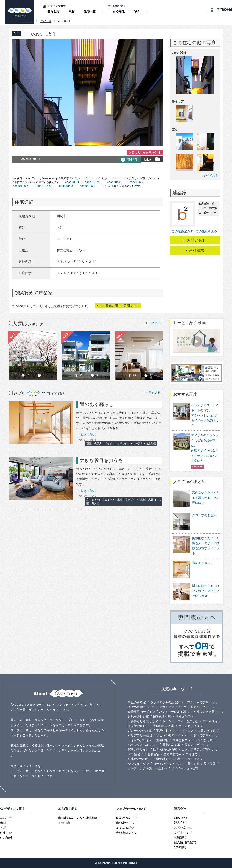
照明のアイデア (201, 707)
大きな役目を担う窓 (101, 460)
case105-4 (72, 182)
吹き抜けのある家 (165, 749)
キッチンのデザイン (201, 735)
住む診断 (6, 838)
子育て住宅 (192, 759)
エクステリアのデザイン (198, 749)
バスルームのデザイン (200, 702)
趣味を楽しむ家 (138, 716)
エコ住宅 (134, 754)
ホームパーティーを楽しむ (180, 721)
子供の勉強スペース (141, 707)
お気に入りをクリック (143, 153)
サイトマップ (183, 832)
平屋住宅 (162, 731)
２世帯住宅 (152, 754)
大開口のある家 (164, 726)
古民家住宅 (210, 721)
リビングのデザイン (170, 735)
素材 (72, 11)
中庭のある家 (137, 702)
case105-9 (92, 182)
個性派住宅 (183, 716)
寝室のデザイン (195, 745)
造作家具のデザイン (141, 712)
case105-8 (114, 182)
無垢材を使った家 (168, 759)
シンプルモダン (138, 764)
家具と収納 (180, 740)
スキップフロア (183, 731)
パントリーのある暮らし (176, 712)
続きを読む (89, 435)
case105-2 (88, 186)
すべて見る (211, 175)
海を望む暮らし (138, 726)
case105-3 (66, 186)
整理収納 (162, 740)
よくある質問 (125, 828)
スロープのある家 (195, 522)
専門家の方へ (125, 823)
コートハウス (162, 764)
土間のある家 (207, 731)
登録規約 (180, 847)
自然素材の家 (172, 754)
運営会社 (180, 822)
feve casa (27, 21)
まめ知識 (119, 11)
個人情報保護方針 (186, 842)
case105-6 (21, 186)
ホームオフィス (189, 726)
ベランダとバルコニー (143, 745)
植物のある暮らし (209, 712)
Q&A (137, 11)
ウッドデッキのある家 (165, 702)
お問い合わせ (183, 827)
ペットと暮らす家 (188, 764)
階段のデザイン (138, 749)
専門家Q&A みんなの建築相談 (78, 818)
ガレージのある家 (140, 731)
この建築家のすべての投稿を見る (194, 231)
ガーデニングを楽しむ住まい (147, 768)
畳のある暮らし (97, 404)
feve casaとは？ (127, 818)
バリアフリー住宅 (140, 735)
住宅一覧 (90, 11)
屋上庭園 (210, 764)
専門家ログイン (127, 833)
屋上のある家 (171, 745)
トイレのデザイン (140, 740)
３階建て (192, 754)
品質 (3, 828)
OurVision (181, 818)
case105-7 (136, 182)
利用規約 (180, 837)
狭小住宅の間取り (140, 759)
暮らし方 (53, 11)
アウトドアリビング (173, 707)
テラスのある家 (202, 740)
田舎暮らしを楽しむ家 (143, 721)
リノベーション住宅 (185, 768)
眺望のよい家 (162, 716)
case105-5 (44, 186)
